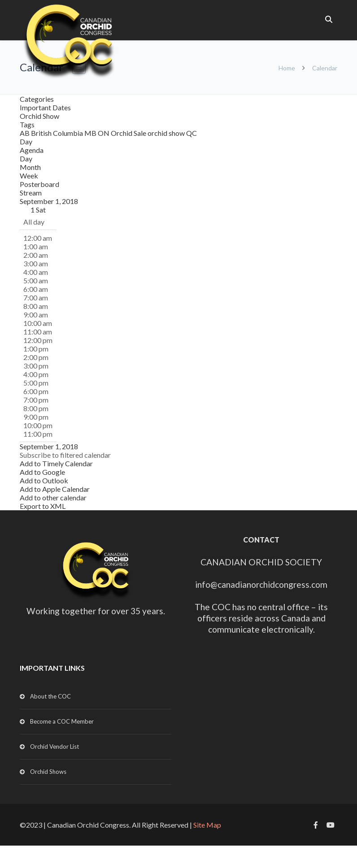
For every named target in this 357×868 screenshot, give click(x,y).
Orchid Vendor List (54, 746)
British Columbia (58, 133)
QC (192, 133)
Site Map (207, 825)
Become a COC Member (62, 721)
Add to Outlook (44, 480)
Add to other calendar (53, 497)
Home (287, 68)
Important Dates (45, 107)
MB (91, 133)
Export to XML (43, 506)
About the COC (50, 696)
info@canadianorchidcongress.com (261, 584)
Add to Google (42, 472)
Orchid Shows (48, 772)
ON (104, 133)
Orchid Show (39, 116)
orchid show (167, 133)
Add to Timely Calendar (56, 463)
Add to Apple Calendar (55, 489)
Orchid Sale (129, 133)
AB (25, 133)
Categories (37, 99)
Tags (27, 124)
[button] (65, 455)
